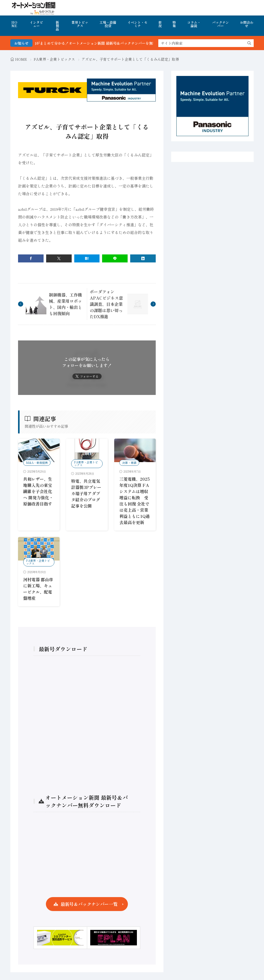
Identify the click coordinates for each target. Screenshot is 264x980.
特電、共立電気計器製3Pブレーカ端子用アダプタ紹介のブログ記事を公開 (86, 493)
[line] (115, 258)
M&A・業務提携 (37, 463)
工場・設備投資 (108, 24)
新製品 (57, 26)
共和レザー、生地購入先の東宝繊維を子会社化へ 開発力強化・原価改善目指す (38, 491)
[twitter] (59, 258)
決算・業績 (129, 463)
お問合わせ (247, 24)
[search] (249, 43)
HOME (14, 24)
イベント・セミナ (137, 24)
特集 (174, 24)
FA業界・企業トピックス (54, 59)
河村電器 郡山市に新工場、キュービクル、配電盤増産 (38, 589)
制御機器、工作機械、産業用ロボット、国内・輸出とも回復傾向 (65, 304)
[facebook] (31, 258)
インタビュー (36, 24)
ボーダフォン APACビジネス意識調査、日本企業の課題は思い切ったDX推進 (106, 304)
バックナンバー (221, 24)
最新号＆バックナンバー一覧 (89, 904)
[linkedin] (143, 258)
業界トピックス (80, 24)
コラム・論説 (194, 24)
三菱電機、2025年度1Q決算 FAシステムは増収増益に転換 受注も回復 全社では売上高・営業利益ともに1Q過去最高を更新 (135, 501)
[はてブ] (87, 258)
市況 (160, 24)
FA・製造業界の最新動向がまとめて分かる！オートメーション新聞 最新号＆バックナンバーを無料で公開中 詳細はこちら (102, 43)
